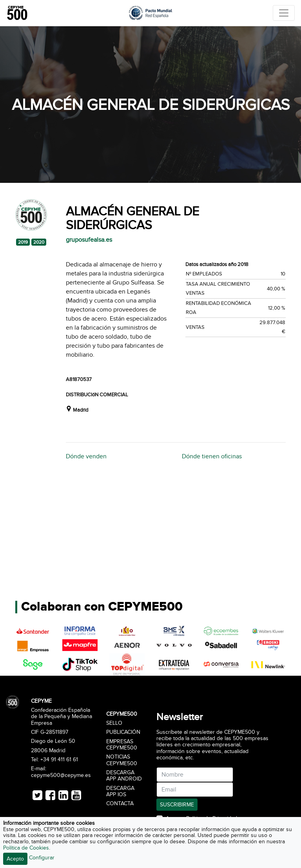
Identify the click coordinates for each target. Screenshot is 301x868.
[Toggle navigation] (284, 13)
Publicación (123, 732)
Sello (114, 723)
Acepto (15, 859)
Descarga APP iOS (120, 791)
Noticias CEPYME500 (122, 760)
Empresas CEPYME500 (122, 745)
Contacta (120, 804)
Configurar (42, 858)
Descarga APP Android (124, 776)
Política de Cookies (26, 848)
